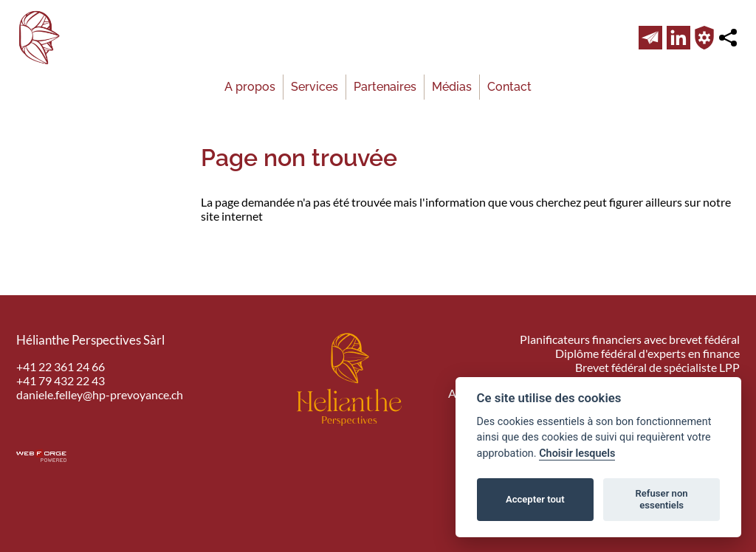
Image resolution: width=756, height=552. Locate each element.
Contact (509, 87)
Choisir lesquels (577, 453)
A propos (250, 87)
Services (315, 87)
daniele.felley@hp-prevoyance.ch (100, 394)
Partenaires (385, 87)
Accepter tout (535, 499)
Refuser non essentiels (661, 499)
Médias (452, 87)
